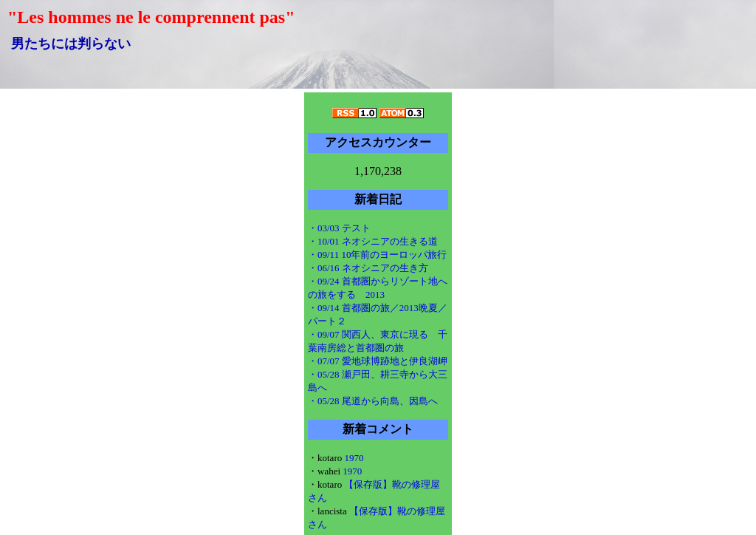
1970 (354, 458)
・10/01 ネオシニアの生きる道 (373, 241)
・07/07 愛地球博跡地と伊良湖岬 (378, 361)
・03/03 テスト (339, 228)
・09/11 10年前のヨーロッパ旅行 (377, 255)
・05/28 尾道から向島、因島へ (373, 401)
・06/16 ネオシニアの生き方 (368, 268)
